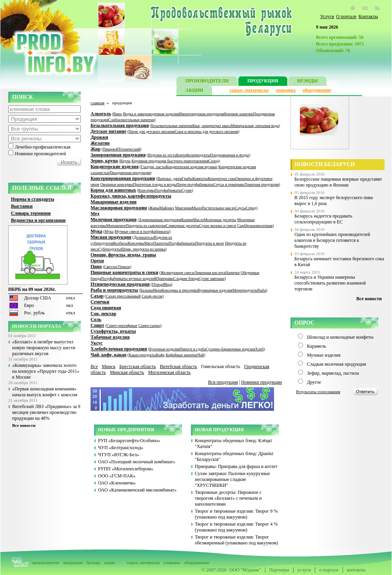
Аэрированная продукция (160, 220)
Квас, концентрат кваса (212, 126)
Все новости (24, 425)
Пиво (96, 267)
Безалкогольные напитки (172, 126)
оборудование (317, 90)
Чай (201, 355)
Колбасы (121, 243)
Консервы (147, 190)
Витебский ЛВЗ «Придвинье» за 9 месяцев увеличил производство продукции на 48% (46, 412)
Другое (314, 382)
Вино (118, 114)
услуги (304, 570)
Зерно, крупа (104, 161)
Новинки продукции (261, 382)
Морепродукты (245, 290)
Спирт (97, 325)
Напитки (232, 273)
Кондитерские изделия (114, 167)
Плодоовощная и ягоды (230, 155)
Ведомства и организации (38, 220)
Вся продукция (223, 382)
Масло (199, 220)
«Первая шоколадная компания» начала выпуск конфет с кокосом (45, 392)
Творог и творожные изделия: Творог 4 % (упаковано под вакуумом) (236, 527)
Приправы (165, 278)
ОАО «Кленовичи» (117, 483)
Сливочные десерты (182, 226)
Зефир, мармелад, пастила (333, 373)
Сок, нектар (103, 314)
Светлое (111, 267)
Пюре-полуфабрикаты (195, 184)
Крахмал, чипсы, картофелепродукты (131, 196)
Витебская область (179, 366)
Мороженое (116, 226)
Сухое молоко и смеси (218, 226)
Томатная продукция (262, 184)
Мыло (197, 208)
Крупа (125, 161)
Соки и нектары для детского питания (206, 132)
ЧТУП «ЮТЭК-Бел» (119, 455)
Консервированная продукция (123, 178)
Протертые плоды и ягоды (155, 184)
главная (97, 103)
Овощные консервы (117, 184)
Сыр (241, 226)
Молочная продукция (113, 219)
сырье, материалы (249, 90)
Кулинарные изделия (215, 290)
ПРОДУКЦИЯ (263, 82)
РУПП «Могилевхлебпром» (126, 469)
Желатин (100, 143)
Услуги (327, 16)
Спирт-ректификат (122, 326)
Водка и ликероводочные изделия (151, 114)
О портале (346, 16)
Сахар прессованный (123, 296)
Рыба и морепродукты (114, 290)
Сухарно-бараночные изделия (230, 349)
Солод (214, 161)
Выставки (22, 206)
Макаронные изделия (113, 202)
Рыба (262, 290)
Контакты (368, 16)
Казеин (187, 220)
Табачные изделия (110, 337)
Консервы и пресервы (180, 290)
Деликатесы (144, 237)
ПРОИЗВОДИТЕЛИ (207, 82)
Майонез (167, 208)
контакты (356, 570)
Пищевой (111, 149)
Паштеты (161, 243)
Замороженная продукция (118, 155)
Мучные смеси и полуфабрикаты (142, 231)
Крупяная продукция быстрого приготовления (170, 161)
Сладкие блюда (186, 278)
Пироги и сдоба (192, 349)
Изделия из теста (162, 155)
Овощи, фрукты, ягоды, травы (123, 255)
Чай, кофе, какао (109, 355)
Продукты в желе (210, 243)
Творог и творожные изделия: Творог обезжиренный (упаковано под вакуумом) (236, 540)
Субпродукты (110, 249)
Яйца (167, 284)
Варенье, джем (170, 179)
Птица (157, 284)
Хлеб (260, 349)
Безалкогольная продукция (120, 125)
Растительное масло (219, 208)
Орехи (97, 261)
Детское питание (108, 131)
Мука (96, 231)
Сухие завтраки (212, 278)
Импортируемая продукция (201, 114)
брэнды (93, 562)
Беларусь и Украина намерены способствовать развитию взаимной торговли (330, 283)
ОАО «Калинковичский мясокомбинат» (137, 490)
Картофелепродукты (193, 155)
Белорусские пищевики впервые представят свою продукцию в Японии (338, 182)
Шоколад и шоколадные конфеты (340, 337)
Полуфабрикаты (168, 190)
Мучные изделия (324, 355)
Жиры (154, 208)
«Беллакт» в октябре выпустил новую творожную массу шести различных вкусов (44, 348)
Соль (96, 319)
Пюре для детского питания (152, 132)
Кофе (160, 355)
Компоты (200, 179)
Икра (157, 290)
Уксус (97, 343)
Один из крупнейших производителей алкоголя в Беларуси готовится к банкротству (332, 240)
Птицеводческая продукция (120, 284)
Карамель (317, 346)
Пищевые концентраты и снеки (124, 272)
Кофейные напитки (181, 355)
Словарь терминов (31, 213)
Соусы (240, 208)
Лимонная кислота (210, 273)
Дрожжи (99, 137)
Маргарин (184, 208)
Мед (95, 214)
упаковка (286, 90)
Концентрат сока (222, 179)
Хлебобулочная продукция (119, 349)
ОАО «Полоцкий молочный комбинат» (137, 462)
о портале (329, 570)
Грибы (187, 179)
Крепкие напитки (239, 114)
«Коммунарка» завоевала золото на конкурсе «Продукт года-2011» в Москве (46, 371)
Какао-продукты (142, 355)
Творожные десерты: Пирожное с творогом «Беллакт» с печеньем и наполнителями (228, 498)
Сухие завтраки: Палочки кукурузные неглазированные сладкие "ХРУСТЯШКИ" (232, 479)
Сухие (187, 190)
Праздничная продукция (130, 173)
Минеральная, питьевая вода (255, 126)
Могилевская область (170, 372)
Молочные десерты (220, 220)
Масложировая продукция (119, 208)
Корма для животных (113, 190)
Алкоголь (101, 114)
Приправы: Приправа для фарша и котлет (236, 466)
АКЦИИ (194, 91)
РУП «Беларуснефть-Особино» (129, 441)
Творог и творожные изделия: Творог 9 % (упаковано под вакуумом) (236, 514)
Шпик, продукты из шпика (143, 249)
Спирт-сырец (149, 326)
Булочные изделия (164, 349)
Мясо (149, 243)
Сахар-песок (152, 296)
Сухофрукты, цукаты (113, 331)
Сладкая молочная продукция (337, 364)
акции (110, 562)
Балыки (147, 290)
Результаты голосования (318, 392)
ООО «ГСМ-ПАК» (117, 476)
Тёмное (124, 267)
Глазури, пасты (153, 167)
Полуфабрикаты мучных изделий (128, 278)
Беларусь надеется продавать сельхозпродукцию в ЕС (323, 219)
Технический (129, 149)
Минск (109, 366)
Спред (251, 208)
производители (45, 562)
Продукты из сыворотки (146, 226)
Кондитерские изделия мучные (191, 167)
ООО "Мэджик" (245, 570)
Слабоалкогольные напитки (131, 120)
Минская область (127, 372)
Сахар (97, 296)
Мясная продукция (111, 237)
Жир (95, 149)
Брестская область (137, 366)
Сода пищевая (106, 308)
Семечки (100, 302)
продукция (73, 562)
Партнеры (279, 570)
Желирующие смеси (178, 273)
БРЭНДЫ (308, 82)
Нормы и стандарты (33, 199)
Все (94, 366)
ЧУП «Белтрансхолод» (121, 448)
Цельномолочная (258, 226)
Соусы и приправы (229, 184)
